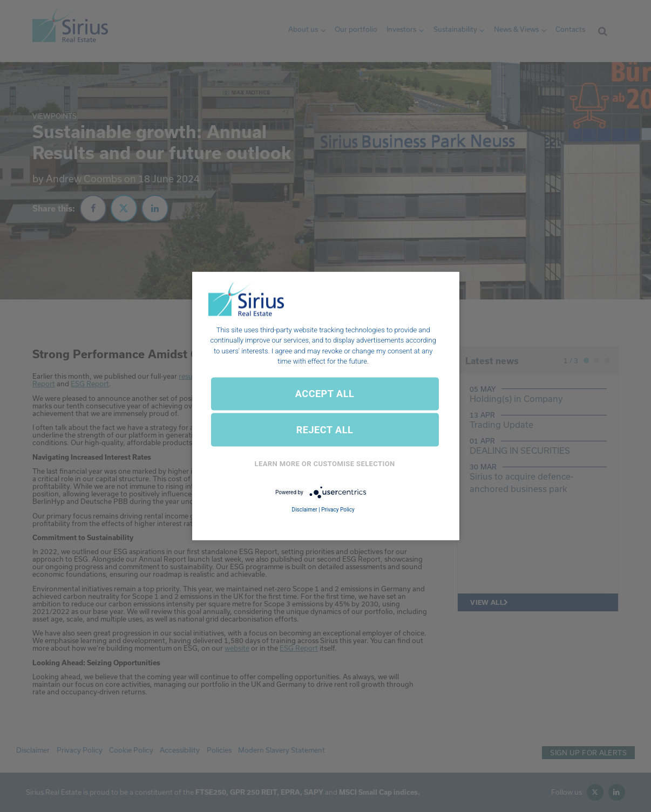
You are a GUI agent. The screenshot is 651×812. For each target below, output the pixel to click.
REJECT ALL (325, 430)
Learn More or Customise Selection (325, 464)
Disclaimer (305, 510)
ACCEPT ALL (325, 394)
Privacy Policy (338, 510)
